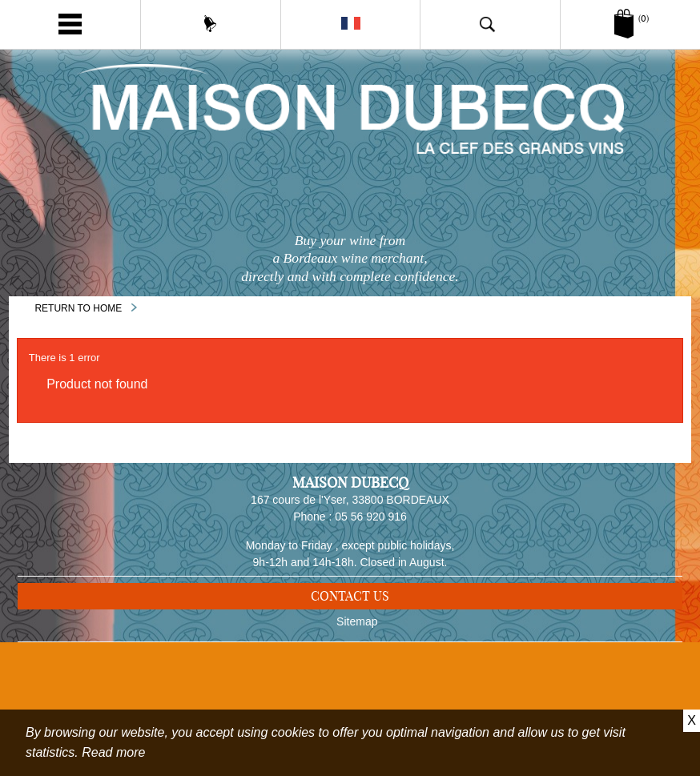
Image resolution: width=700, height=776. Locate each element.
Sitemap (357, 652)
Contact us (350, 601)
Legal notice (357, 697)
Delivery (358, 674)
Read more (113, 752)
